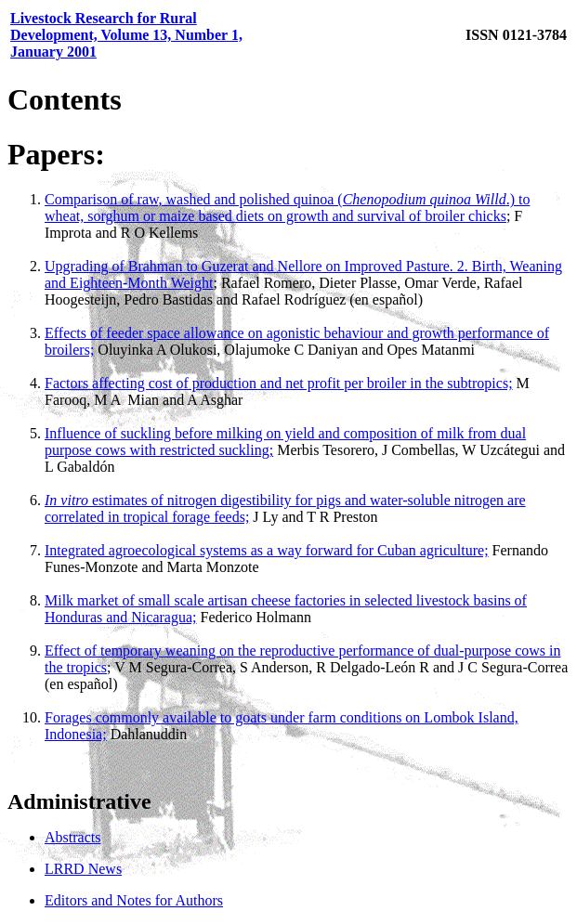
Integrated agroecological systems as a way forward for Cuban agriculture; (267, 550)
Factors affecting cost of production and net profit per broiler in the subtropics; (279, 383)
